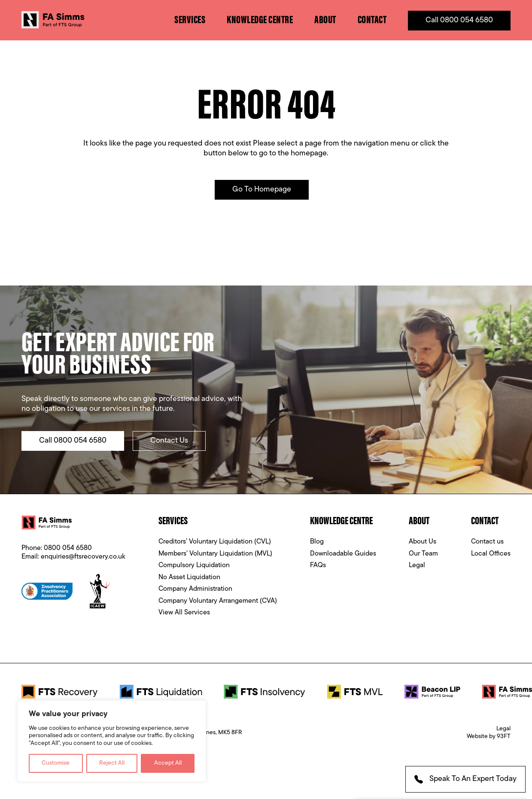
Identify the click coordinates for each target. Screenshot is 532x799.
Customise (56, 763)
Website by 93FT (489, 737)
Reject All (112, 763)
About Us (423, 542)
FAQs (318, 565)
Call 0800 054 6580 (459, 20)
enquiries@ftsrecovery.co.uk (83, 557)
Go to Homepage (262, 190)
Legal (417, 565)
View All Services (184, 613)
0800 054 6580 (68, 548)
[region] (112, 741)
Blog (317, 542)
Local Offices (491, 554)
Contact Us (169, 441)
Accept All (168, 763)
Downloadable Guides (343, 554)
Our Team (423, 554)
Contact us (487, 542)
